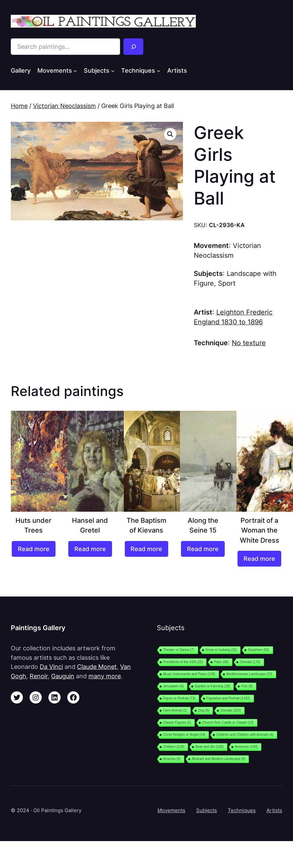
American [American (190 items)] (246, 747)
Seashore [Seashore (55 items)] (259, 650)
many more (105, 676)
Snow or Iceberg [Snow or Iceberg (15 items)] (221, 650)
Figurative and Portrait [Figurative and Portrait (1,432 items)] (228, 698)
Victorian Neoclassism (64, 106)
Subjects (207, 810)
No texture (249, 343)
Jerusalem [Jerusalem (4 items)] (173, 686)
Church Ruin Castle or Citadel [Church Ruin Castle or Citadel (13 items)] (228, 722)
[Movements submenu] (75, 71)
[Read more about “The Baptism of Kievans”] (147, 549)
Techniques (242, 810)
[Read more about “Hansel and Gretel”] (90, 549)
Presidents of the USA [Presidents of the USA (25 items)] (183, 662)
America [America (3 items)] (172, 759)
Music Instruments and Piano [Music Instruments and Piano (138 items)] (189, 674)
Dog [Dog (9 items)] (204, 710)
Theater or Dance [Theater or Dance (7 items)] (179, 650)
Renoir (39, 676)
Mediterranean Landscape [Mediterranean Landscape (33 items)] (249, 674)
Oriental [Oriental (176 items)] (250, 662)
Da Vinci (51, 667)
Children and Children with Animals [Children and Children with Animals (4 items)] (245, 735)
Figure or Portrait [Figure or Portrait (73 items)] (179, 698)
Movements (171, 810)
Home (19, 106)
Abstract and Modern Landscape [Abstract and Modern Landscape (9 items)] (219, 759)
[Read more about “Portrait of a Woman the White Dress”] (259, 559)
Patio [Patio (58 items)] (221, 662)
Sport (227, 283)
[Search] (134, 47)
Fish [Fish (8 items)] (247, 686)
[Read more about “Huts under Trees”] (34, 549)
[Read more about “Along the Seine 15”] (203, 549)
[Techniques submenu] (159, 71)
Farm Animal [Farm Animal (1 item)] (175, 710)
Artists (274, 810)
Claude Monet (97, 667)
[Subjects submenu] (113, 71)
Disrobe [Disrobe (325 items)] (231, 710)
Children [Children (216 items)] (174, 747)
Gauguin (63, 676)
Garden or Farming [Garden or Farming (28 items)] (212, 686)
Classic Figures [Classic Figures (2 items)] (177, 722)
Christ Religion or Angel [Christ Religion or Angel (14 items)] (184, 735)
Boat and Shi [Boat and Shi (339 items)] (209, 747)
